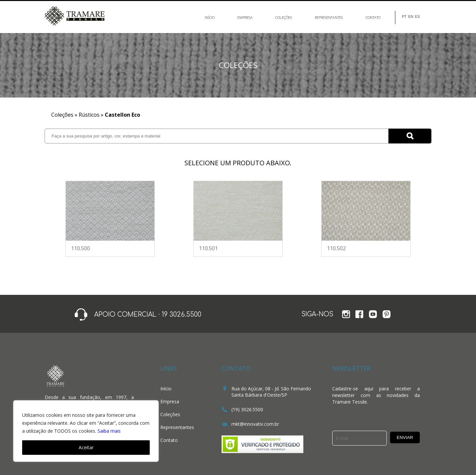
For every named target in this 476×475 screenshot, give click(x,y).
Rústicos (89, 115)
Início (210, 17)
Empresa (245, 17)
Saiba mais (109, 431)
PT (404, 17)
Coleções (284, 17)
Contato (373, 17)
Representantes (329, 17)
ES (417, 17)
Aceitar (86, 447)
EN (411, 17)
